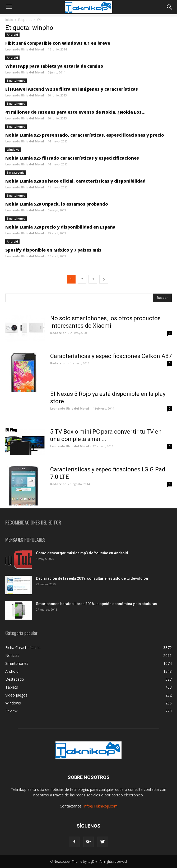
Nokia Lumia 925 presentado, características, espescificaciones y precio (85, 135)
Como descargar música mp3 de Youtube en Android (82, 553)
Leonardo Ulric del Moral (25, 49)
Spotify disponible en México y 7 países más (53, 250)
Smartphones (16, 81)
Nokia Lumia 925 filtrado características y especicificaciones (72, 158)
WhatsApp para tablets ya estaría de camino (54, 66)
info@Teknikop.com (101, 806)
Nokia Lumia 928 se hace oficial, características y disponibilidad (75, 181)
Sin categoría (16, 173)
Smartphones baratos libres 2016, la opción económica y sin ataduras (97, 604)
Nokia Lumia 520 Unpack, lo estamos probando (57, 204)
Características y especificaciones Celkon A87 (111, 356)
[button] (170, 7)
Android (12, 35)
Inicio (9, 20)
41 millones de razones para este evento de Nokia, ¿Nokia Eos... (75, 112)
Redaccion (58, 333)
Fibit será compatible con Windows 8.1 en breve (58, 43)
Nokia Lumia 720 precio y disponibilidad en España (60, 227)
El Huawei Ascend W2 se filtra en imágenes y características (72, 89)
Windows (13, 150)
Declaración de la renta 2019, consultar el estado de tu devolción (92, 578)
